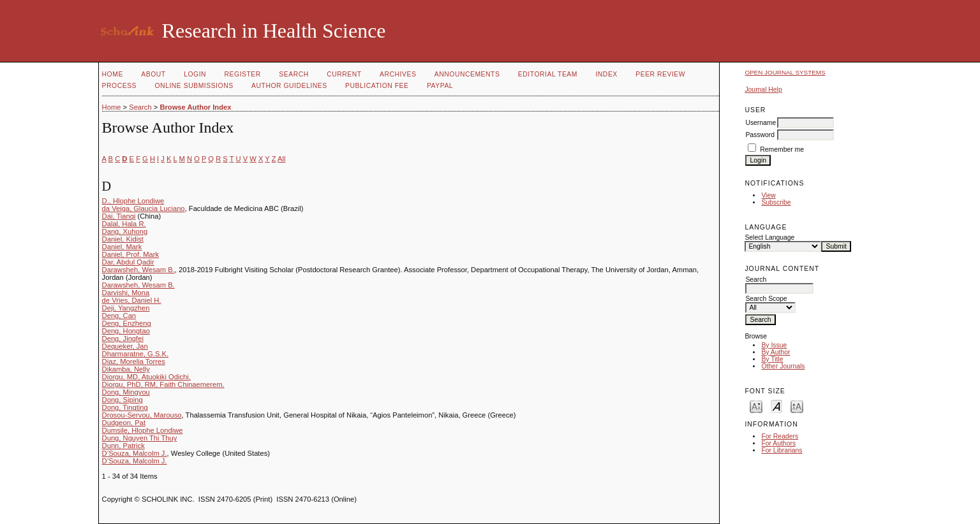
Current (344, 74)
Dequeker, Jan (125, 346)
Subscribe (776, 202)
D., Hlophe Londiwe (133, 201)
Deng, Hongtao (126, 331)
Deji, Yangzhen (126, 308)
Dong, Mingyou (126, 392)
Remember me (782, 149)
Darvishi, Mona (126, 293)
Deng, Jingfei (123, 338)
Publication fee (377, 86)
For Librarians (782, 450)
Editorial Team (548, 74)
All (281, 159)
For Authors (778, 443)
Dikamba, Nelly (126, 369)
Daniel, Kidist (123, 239)
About (153, 74)
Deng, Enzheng (127, 323)
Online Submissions (194, 86)
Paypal (440, 86)
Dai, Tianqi (119, 216)
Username (761, 123)
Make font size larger (797, 406)
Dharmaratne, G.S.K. (135, 354)
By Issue (774, 345)
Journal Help (763, 90)
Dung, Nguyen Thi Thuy (140, 438)
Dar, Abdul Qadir (128, 262)
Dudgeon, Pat (124, 423)
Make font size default (776, 406)
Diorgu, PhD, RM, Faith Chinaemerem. (163, 384)
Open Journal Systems (785, 72)
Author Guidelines (289, 86)
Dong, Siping (122, 400)
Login (195, 74)
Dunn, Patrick (123, 446)
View (768, 195)
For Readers (780, 436)
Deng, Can (119, 316)
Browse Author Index (195, 107)
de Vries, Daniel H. (132, 300)
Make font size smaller (756, 406)
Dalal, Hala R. (124, 224)
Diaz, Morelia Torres (134, 361)
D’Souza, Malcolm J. (135, 453)
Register (243, 74)
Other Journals (783, 366)
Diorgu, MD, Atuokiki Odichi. (146, 377)
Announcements (467, 74)
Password (760, 135)
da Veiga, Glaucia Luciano (144, 208)
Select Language (769, 237)
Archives (398, 74)
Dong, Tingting (125, 407)
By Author (776, 352)
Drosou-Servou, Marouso (142, 415)
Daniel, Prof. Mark (131, 254)
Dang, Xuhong (125, 231)
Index (606, 74)
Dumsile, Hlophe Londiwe (143, 430)
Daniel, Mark (122, 247)
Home (113, 74)
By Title (772, 359)
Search (293, 74)
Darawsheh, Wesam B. (138, 270)
